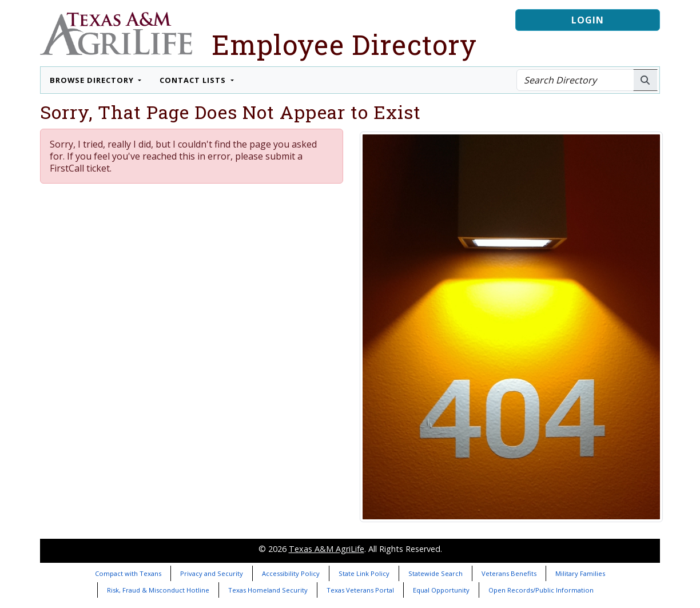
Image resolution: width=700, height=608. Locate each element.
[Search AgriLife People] (645, 80)
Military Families (580, 573)
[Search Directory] (575, 80)
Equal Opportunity (441, 590)
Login (588, 20)
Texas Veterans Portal (360, 590)
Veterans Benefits (509, 573)
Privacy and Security (212, 573)
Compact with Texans (128, 573)
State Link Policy (364, 573)
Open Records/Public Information (541, 590)
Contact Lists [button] (194, 80)
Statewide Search (435, 573)
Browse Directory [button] (93, 80)
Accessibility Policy (291, 573)
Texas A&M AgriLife (327, 549)
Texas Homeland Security (268, 590)
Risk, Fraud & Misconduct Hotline (158, 590)
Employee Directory (344, 44)
